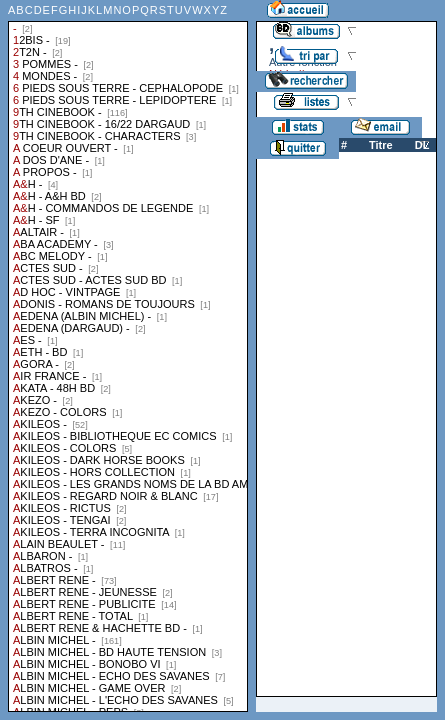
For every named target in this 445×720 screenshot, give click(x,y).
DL (422, 145)
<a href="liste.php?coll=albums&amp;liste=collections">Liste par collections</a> (128, 356)
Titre (381, 145)
